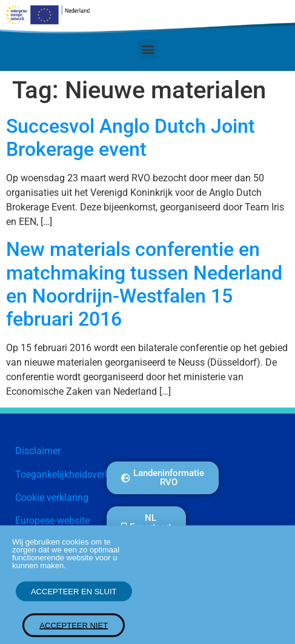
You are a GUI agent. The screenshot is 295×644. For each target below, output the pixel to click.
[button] (147, 49)
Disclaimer (38, 451)
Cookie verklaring (52, 498)
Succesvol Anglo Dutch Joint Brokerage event (131, 138)
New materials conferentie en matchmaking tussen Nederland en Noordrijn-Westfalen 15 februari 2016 (144, 284)
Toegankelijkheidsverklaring (75, 475)
